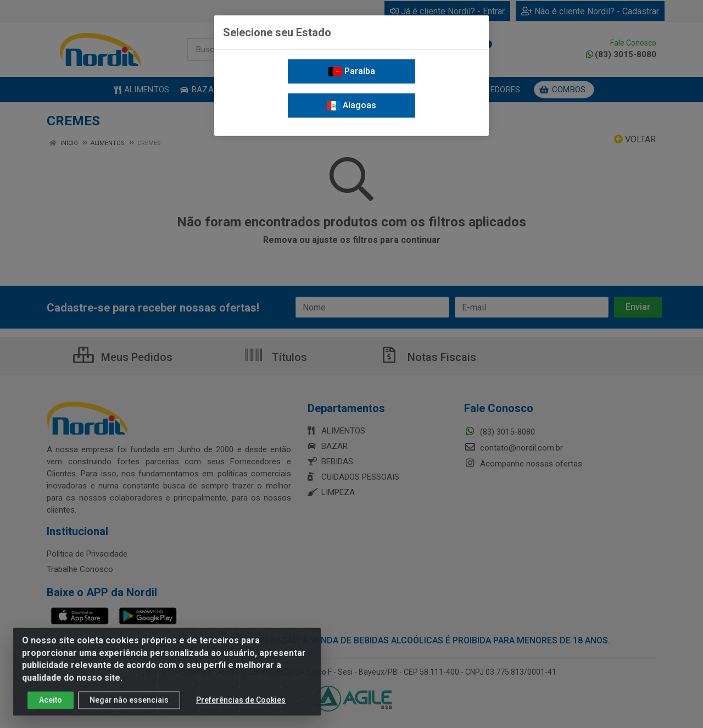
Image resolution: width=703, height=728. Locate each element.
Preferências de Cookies (241, 704)
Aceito (51, 704)
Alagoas (351, 105)
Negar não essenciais (129, 704)
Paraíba (352, 71)
